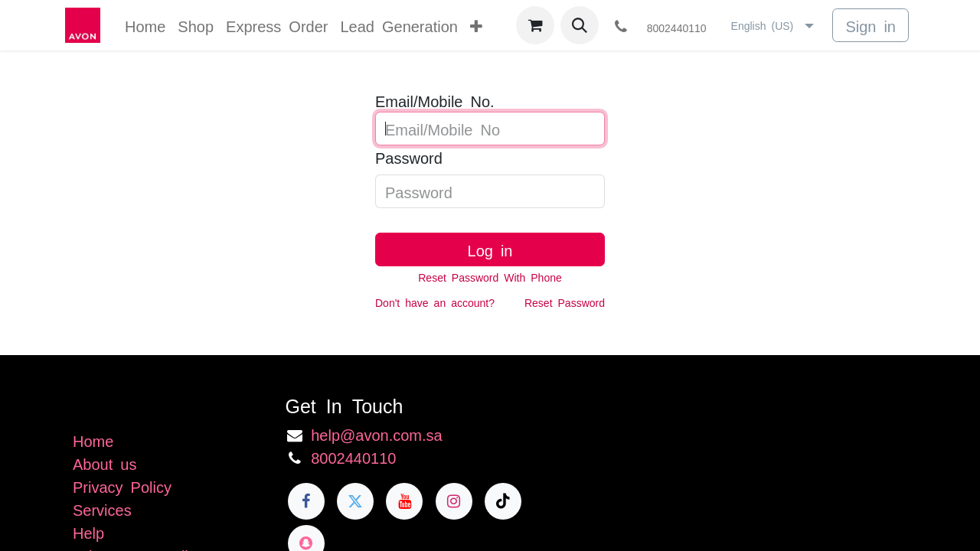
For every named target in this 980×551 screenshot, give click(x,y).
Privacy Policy (122, 486)
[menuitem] (145, 25)
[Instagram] (454, 501)
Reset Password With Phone (490, 277)
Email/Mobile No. (435, 100)
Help (88, 532)
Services (102, 509)
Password (409, 157)
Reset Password (565, 302)
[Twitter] (355, 501)
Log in (490, 249)
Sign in (871, 25)
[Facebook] (306, 501)
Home (93, 440)
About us (105, 463)
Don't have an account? (435, 302)
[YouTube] (404, 501)
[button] (580, 25)
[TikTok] (503, 501)
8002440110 (353, 457)
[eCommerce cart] (535, 25)
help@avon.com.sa (377, 434)
